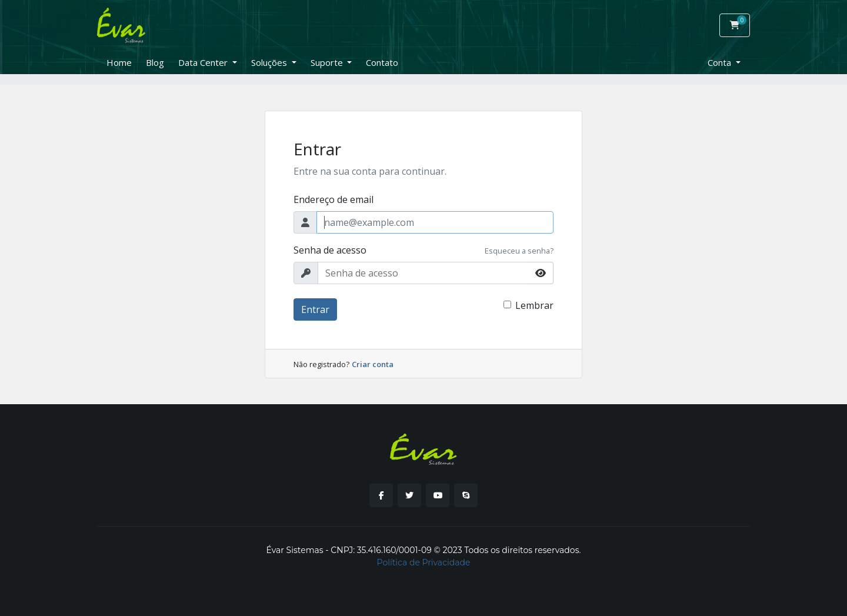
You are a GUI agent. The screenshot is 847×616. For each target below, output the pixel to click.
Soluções (270, 62)
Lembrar (534, 305)
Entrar (315, 309)
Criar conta (373, 364)
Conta (721, 62)
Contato (382, 62)
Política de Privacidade (424, 562)
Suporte (328, 62)
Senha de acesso (330, 250)
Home (119, 62)
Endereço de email (334, 199)
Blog (155, 62)
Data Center (204, 62)
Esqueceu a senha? (519, 251)
